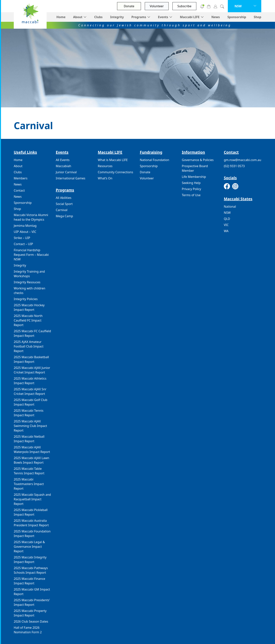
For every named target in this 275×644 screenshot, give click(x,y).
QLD (227, 219)
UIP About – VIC (25, 232)
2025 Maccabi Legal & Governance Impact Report (29, 547)
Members (21, 178)
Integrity (117, 17)
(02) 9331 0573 (234, 166)
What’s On (105, 178)
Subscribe (184, 6)
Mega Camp (64, 216)
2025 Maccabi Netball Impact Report (29, 439)
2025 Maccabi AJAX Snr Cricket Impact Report (30, 391)
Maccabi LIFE (190, 17)
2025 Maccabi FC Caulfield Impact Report (32, 333)
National (230, 207)
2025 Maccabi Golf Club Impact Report (31, 402)
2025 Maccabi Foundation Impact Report (32, 534)
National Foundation (154, 160)
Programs (139, 17)
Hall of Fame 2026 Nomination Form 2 (28, 630)
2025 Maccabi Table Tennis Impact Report (29, 471)
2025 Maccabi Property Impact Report (30, 613)
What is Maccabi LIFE (113, 160)
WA (226, 231)
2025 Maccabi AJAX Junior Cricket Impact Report (32, 370)
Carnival (62, 210)
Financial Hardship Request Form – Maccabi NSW (31, 255)
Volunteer (157, 6)
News (216, 17)
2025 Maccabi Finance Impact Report (30, 581)
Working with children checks (30, 291)
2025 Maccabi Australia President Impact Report (31, 523)
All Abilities (64, 198)
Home (61, 17)
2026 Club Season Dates (31, 621)
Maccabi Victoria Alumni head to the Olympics (31, 217)
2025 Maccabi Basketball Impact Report (31, 359)
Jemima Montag (25, 226)
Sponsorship (237, 17)
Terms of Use (191, 195)
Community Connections (115, 172)
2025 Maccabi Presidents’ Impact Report (32, 602)
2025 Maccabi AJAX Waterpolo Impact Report (32, 450)
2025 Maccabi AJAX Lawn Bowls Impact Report (32, 460)
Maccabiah (63, 166)
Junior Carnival (66, 172)
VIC (226, 225)
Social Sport (64, 204)
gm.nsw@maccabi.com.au (243, 160)
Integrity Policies (26, 299)
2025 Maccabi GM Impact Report (32, 592)
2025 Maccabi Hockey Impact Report (29, 307)
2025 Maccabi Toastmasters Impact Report (29, 484)
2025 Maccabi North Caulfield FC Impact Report (28, 320)
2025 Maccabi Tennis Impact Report (29, 413)
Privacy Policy (191, 189)
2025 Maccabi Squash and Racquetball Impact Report (32, 499)
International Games (71, 178)
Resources (105, 166)
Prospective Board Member (195, 168)
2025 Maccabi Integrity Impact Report (30, 560)
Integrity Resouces (27, 282)
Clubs (98, 17)
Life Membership (194, 177)
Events (163, 17)
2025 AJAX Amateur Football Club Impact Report (29, 346)
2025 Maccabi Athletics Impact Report (30, 381)
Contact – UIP (23, 244)
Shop (258, 17)
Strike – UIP (22, 238)
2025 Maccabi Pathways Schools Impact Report (31, 570)
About (78, 17)
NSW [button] (238, 6)
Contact (19, 190)
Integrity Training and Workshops (29, 274)
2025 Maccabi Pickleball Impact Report (31, 512)
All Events (63, 160)
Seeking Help (191, 183)
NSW (227, 213)
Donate (129, 6)
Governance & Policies (198, 160)
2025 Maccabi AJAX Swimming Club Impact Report (30, 426)
